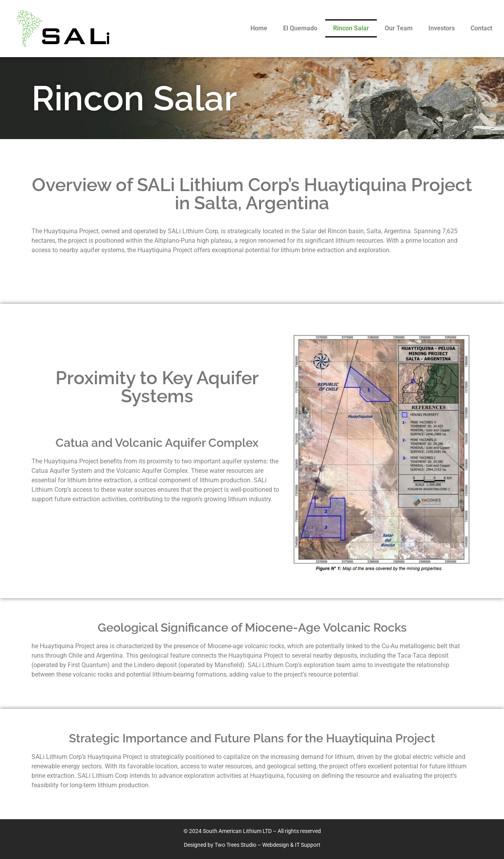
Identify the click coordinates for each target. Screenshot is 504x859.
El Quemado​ (300, 28)
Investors (442, 28)
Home (259, 28)
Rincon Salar (351, 28)
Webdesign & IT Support (291, 845)
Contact (481, 28)
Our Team (399, 28)
